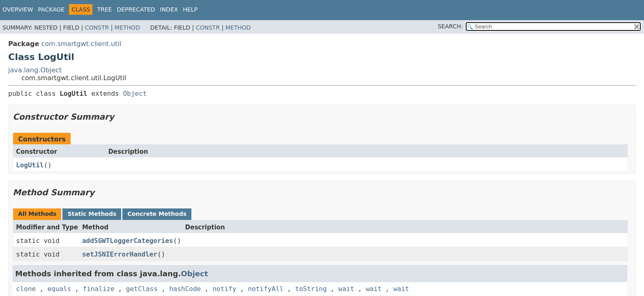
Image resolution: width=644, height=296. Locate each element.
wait (346, 289)
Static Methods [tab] (92, 214)
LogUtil (30, 165)
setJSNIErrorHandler (120, 254)
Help (190, 9)
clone (26, 289)
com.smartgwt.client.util (81, 44)
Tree (104, 9)
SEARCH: (450, 26)
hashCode (185, 289)
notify (224, 289)
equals (59, 289)
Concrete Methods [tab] (157, 214)
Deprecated (136, 9)
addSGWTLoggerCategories (128, 241)
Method (127, 28)
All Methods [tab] (37, 214)
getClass (142, 289)
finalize (99, 289)
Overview (18, 9)
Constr (97, 28)
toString (311, 289)
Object (135, 94)
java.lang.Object (35, 70)
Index (169, 9)
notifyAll (266, 289)
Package (52, 9)
